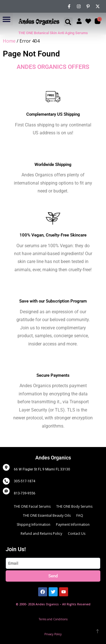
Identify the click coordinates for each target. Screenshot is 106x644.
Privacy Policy (53, 634)
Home (9, 41)
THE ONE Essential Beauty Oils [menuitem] (47, 515)
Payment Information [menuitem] (73, 524)
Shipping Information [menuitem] (33, 524)
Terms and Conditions (53, 619)
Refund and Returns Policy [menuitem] (41, 534)
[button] (6, 19)
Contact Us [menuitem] (77, 534)
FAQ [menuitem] (80, 515)
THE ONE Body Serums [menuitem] (74, 506)
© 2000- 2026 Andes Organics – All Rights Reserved (53, 604)
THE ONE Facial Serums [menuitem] (32, 506)
